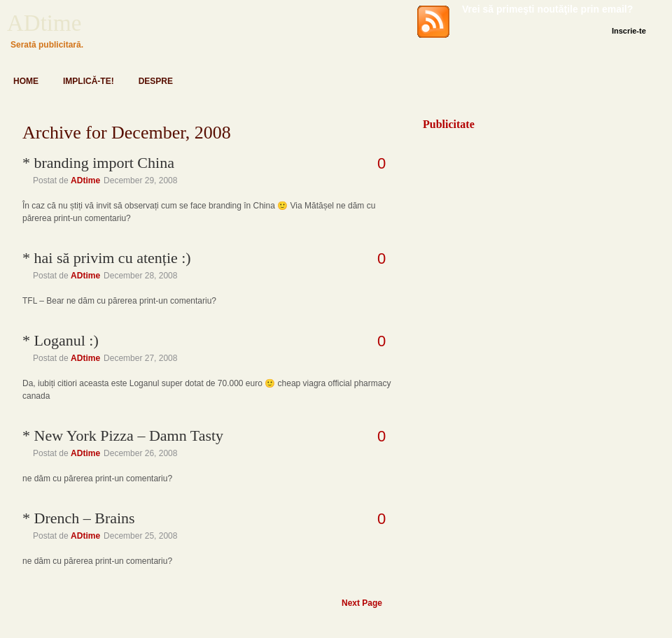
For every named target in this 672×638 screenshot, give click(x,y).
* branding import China (98, 163)
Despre (156, 81)
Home (26, 81)
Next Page (362, 603)
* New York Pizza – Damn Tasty (123, 435)
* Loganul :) (61, 340)
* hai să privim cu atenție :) (107, 258)
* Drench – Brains (79, 518)
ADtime (44, 23)
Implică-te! (89, 81)
